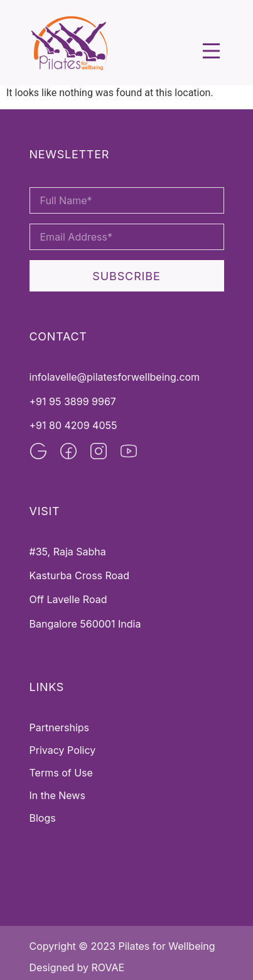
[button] (211, 52)
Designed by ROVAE (77, 967)
